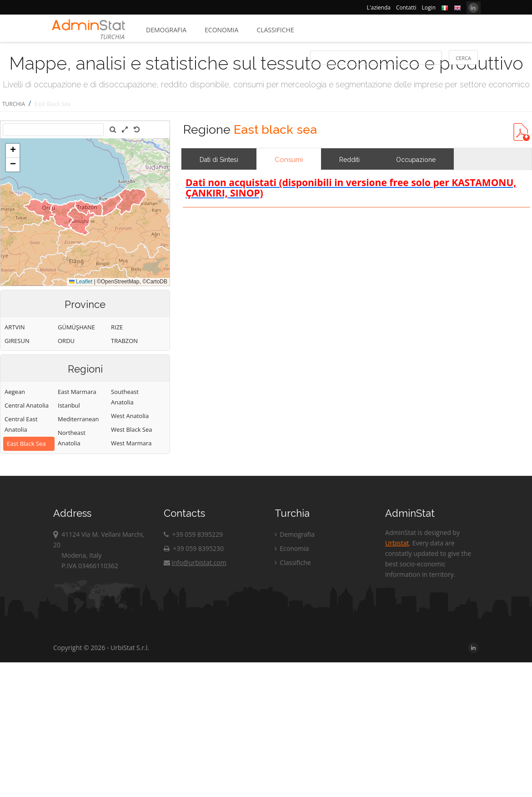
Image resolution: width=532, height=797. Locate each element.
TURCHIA (14, 104)
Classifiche (275, 30)
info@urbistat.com (195, 562)
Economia (221, 30)
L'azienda (379, 8)
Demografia (166, 30)
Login (429, 8)
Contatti (406, 8)
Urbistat (397, 543)
